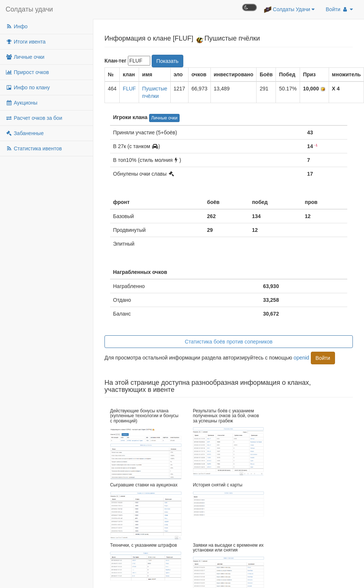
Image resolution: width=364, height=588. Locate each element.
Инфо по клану (28, 87)
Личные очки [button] (165, 118)
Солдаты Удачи (289, 10)
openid (302, 357)
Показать (168, 61)
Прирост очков (27, 72)
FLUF (129, 89)
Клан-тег (115, 61)
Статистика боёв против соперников (229, 342)
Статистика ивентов (34, 148)
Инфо (17, 26)
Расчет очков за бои (34, 118)
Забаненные (25, 133)
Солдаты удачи (29, 9)
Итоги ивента (25, 42)
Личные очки (25, 57)
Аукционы (22, 103)
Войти (339, 9)
